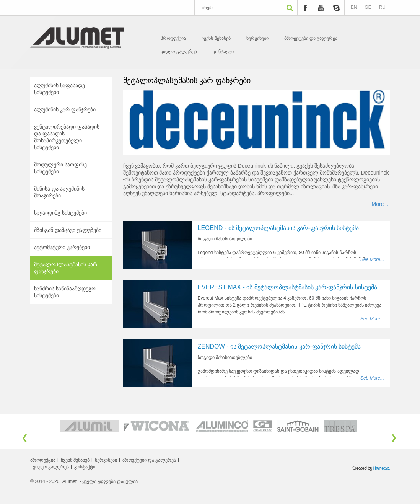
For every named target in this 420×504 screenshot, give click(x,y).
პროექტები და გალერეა (311, 38)
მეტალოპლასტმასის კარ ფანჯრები (66, 268)
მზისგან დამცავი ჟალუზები (68, 230)
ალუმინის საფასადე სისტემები (59, 89)
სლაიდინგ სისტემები (60, 213)
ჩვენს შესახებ (216, 38)
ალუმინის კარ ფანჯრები (65, 109)
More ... (381, 204)
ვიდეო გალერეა (179, 52)
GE (368, 7)
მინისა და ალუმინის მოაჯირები (59, 192)
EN (354, 7)
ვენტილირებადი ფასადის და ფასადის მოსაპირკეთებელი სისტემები (67, 137)
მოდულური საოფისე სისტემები (60, 168)
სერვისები (257, 38)
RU (382, 7)
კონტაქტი (223, 52)
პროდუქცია (173, 38)
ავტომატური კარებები (62, 247)
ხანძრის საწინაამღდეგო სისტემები (65, 292)
